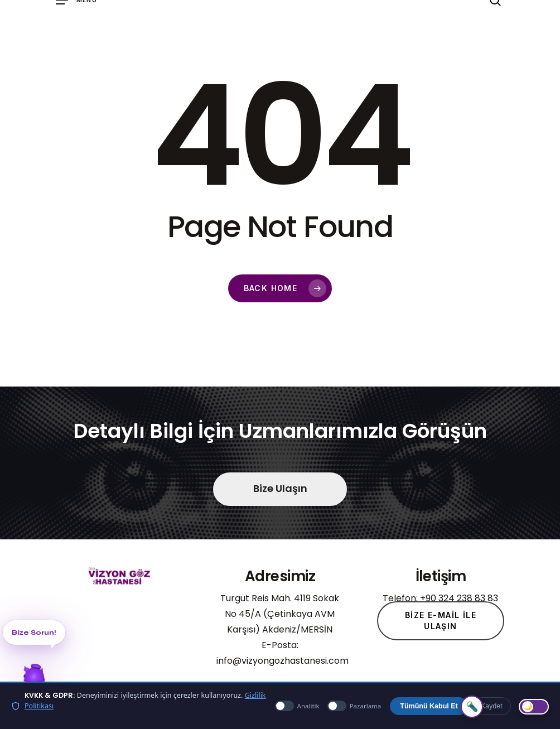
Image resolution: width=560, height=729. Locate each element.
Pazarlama (354, 706)
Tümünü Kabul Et (429, 706)
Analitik (297, 706)
